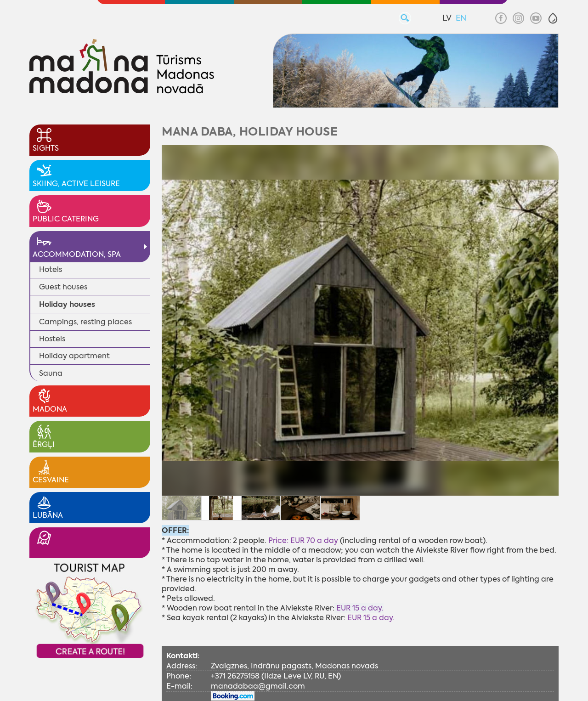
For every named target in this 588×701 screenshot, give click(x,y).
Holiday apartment (74, 356)
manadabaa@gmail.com (258, 686)
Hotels (51, 269)
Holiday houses (67, 304)
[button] (553, 18)
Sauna (51, 373)
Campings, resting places (85, 322)
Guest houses (63, 287)
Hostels (52, 339)
